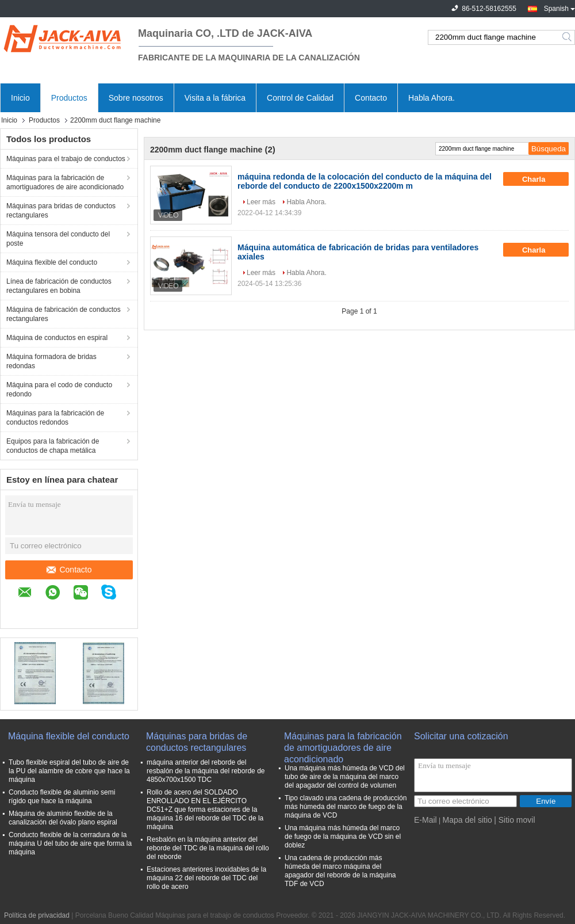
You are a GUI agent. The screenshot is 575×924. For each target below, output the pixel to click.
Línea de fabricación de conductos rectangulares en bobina (59, 286)
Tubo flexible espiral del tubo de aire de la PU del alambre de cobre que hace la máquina (69, 771)
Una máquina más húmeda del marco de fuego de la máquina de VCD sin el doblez (343, 837)
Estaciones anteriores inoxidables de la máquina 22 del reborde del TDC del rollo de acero (206, 878)
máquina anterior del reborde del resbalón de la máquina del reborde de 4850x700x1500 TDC (206, 771)
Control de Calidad (300, 98)
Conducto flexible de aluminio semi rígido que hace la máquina (62, 797)
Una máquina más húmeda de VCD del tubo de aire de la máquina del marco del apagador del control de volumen (345, 777)
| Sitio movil (514, 820)
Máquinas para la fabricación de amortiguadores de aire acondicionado (65, 182)
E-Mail (425, 820)
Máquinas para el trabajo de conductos (66, 159)
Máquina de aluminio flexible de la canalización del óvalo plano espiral (63, 818)
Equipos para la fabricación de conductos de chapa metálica (53, 446)
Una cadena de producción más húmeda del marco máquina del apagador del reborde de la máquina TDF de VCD (340, 871)
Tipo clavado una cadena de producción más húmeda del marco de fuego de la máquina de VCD (346, 807)
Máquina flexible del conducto (52, 262)
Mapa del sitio (467, 820)
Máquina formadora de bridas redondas (51, 361)
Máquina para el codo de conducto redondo (59, 390)
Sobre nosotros (136, 98)
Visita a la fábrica (215, 98)
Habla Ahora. (432, 98)
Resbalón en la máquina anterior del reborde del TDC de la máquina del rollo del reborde (208, 848)
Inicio (20, 98)
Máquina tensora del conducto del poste (58, 239)
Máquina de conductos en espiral (57, 338)
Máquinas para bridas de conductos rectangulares (61, 211)
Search (568, 37)
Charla (542, 179)
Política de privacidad (37, 915)
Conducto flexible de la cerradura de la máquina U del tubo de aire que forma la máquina (70, 843)
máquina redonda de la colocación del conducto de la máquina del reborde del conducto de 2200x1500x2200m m (365, 181)
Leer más (261, 202)
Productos (69, 98)
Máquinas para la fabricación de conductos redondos (55, 418)
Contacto (371, 98)
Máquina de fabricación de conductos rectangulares (64, 314)
